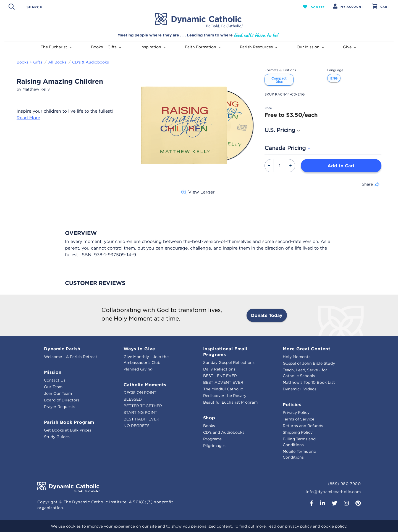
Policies (292, 404)
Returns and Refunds (303, 426)
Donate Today (267, 315)
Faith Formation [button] (203, 47)
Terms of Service (298, 419)
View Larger (198, 192)
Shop (209, 418)
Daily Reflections (219, 369)
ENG (334, 78)
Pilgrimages (214, 446)
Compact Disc (279, 80)
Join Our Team (58, 393)
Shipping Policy (298, 432)
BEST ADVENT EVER (223, 382)
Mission (53, 372)
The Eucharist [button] (56, 47)
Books (209, 426)
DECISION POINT (140, 393)
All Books (57, 62)
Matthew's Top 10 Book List (309, 382)
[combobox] (151, 7)
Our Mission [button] (310, 47)
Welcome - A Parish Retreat (71, 357)
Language (335, 70)
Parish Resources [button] (259, 47)
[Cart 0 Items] (380, 7)
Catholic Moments (145, 385)
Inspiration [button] (153, 47)
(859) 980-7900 (344, 484)
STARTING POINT (140, 412)
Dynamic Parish (62, 349)
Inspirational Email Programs (225, 352)
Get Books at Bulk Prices (68, 430)
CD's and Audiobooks (224, 432)
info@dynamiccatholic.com (333, 492)
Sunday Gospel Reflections (229, 362)
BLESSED (133, 399)
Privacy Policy (296, 412)
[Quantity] (280, 166)
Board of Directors (62, 400)
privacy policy (298, 526)
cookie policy (334, 526)
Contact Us (55, 380)
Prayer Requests (60, 407)
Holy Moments (297, 357)
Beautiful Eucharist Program (230, 402)
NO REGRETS (137, 426)
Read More (28, 118)
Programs (212, 439)
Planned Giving (138, 369)
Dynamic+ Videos (300, 389)
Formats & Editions (280, 70)
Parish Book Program (69, 422)
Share (367, 184)
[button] (314, 7)
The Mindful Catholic (223, 389)
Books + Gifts (29, 62)
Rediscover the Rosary (225, 396)
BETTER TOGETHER (143, 406)
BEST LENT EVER (220, 376)
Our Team (53, 387)
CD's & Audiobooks (91, 62)
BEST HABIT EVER (141, 419)
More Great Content (307, 349)
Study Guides (57, 437)
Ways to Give (139, 349)
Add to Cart (341, 166)
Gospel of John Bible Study (309, 363)
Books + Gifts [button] (106, 47)
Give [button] (350, 47)
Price (268, 108)
